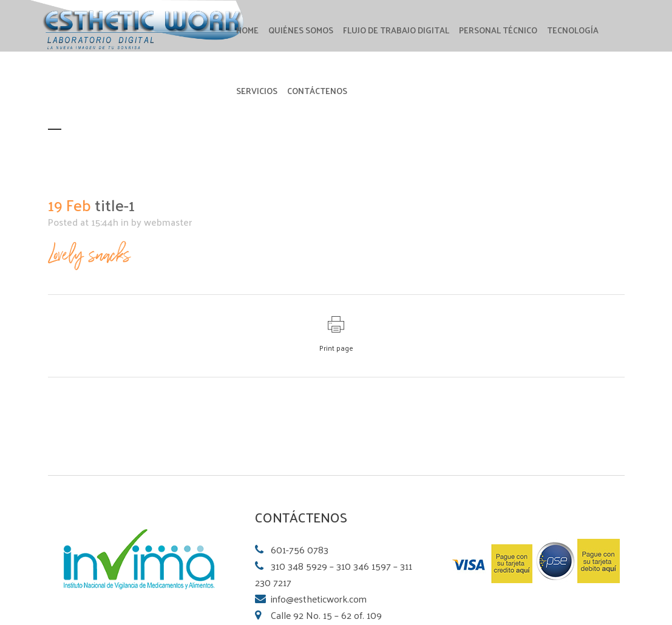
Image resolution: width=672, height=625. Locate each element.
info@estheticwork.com (319, 599)
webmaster (168, 222)
